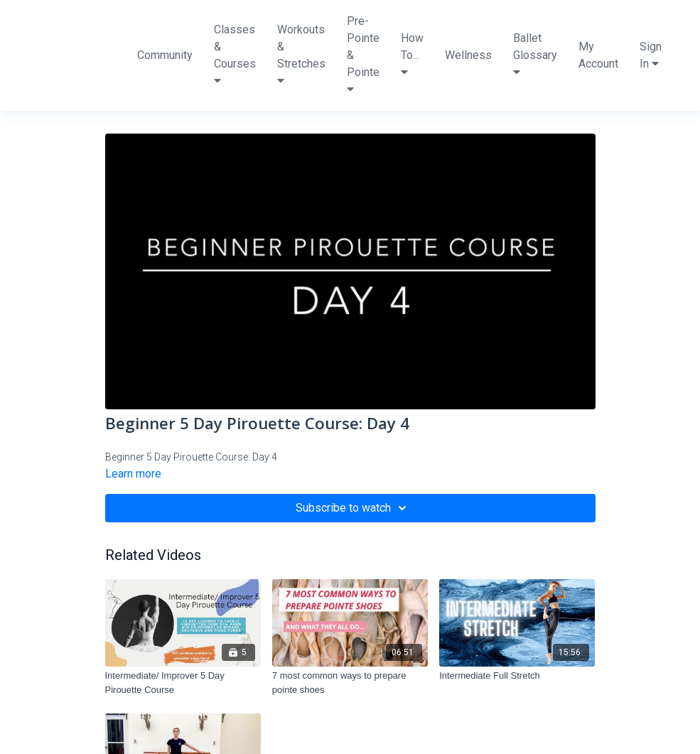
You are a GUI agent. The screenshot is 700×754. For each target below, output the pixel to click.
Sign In (651, 55)
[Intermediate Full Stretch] (517, 676)
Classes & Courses (235, 54)
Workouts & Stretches (301, 54)
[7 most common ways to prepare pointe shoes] (350, 683)
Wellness (468, 55)
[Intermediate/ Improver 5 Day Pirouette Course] (183, 683)
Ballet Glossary (535, 54)
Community (165, 55)
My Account (598, 55)
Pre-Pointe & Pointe (363, 54)
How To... (412, 54)
